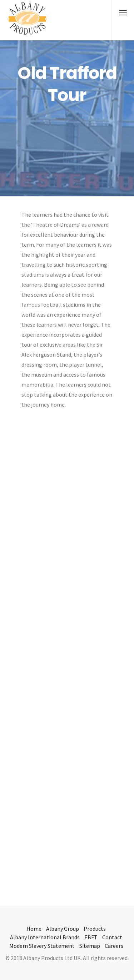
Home (34, 929)
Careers (114, 946)
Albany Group (63, 929)
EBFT (91, 937)
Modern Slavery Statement (42, 946)
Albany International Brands (45, 937)
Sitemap (90, 946)
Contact (112, 937)
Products (95, 929)
